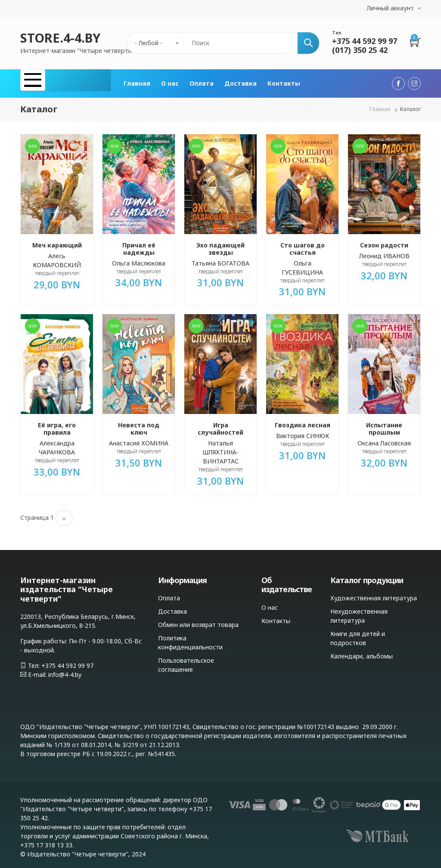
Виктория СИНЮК (303, 432)
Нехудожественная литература (359, 612)
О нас (170, 82)
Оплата (202, 82)
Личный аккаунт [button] (390, 8)
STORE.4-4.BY (60, 38)
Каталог (45, 82)
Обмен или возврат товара (198, 621)
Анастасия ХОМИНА (139, 439)
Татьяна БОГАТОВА (220, 259)
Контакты (284, 82)
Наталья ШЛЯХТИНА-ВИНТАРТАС (220, 448)
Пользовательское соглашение (186, 661)
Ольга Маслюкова (139, 259)
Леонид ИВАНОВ (384, 252)
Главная (137, 82)
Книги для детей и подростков (358, 635)
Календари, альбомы (362, 653)
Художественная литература (374, 595)
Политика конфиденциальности (190, 639)
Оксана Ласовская (384, 439)
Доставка (241, 82)
